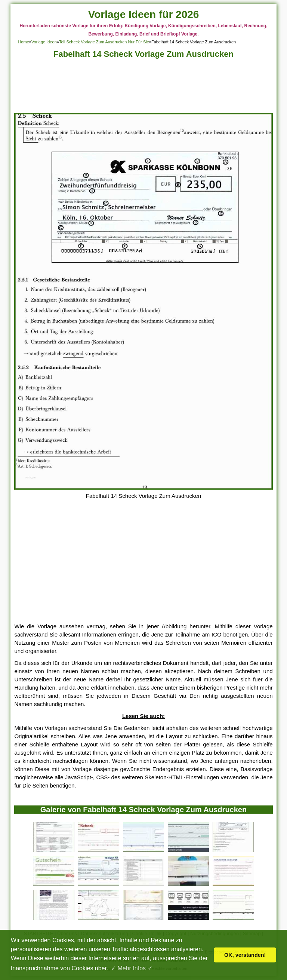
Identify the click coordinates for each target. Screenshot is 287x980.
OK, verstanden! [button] (245, 955)
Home (23, 42)
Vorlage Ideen (44, 42)
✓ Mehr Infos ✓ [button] (132, 968)
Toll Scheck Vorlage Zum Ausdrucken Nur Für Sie (104, 42)
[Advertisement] (144, 88)
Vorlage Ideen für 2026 (144, 14)
